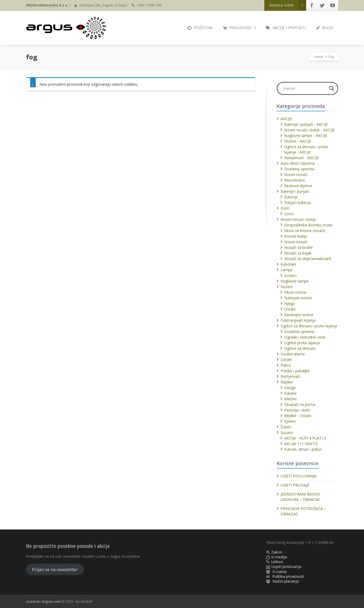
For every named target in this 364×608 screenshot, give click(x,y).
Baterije (291, 197)
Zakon (277, 552)
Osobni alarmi (293, 354)
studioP (87, 601)
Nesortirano (295, 180)
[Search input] (305, 88)
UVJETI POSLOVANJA (299, 476)
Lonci (289, 214)
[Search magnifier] (332, 88)
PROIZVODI (240, 28)
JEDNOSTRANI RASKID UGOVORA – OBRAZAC (301, 497)
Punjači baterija (298, 203)
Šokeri (286, 427)
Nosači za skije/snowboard (308, 259)
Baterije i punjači (295, 191)
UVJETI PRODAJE (295, 485)
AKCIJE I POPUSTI (286, 28)
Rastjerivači (290, 376)
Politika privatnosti (288, 576)
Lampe (287, 270)
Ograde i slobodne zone (305, 337)
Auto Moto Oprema (298, 163)
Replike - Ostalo (298, 416)
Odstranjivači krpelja (298, 320)
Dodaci (290, 275)
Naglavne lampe (295, 281)
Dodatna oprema (299, 169)
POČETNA (200, 28)
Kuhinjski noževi (298, 298)
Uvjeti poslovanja (286, 566)
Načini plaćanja (286, 581)
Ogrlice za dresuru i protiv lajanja (309, 326)
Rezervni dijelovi (298, 186)
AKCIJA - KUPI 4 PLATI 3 (305, 438)
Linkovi (277, 562)
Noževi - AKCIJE (298, 141)
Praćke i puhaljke (295, 371)
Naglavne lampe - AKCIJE (306, 136)
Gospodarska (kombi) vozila (308, 225)
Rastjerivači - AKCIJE (302, 158)
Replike (287, 382)
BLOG (325, 28)
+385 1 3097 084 (149, 5)
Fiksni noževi (295, 292)
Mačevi (290, 399)
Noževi (287, 287)
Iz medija (279, 557)
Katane (290, 393)
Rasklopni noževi (299, 315)
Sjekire (290, 421)
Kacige (290, 388)
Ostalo (290, 309)
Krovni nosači (296, 174)
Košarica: (288, 5)
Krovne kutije (296, 236)
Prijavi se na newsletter (55, 570)
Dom (285, 208)
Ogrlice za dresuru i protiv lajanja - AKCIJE (306, 149)
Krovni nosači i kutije (298, 219)
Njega (289, 303)
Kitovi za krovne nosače (305, 231)
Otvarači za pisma (300, 404)
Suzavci (287, 432)
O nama (279, 572)
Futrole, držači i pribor (303, 449)
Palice (286, 365)
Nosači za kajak (298, 253)
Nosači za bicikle (299, 247)
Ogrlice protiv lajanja (302, 343)
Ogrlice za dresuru (300, 348)
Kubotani (288, 264)
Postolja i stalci (297, 410)
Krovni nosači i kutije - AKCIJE (309, 130)
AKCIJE (286, 119)
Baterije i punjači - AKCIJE (306, 124)
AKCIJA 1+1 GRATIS (301, 444)
